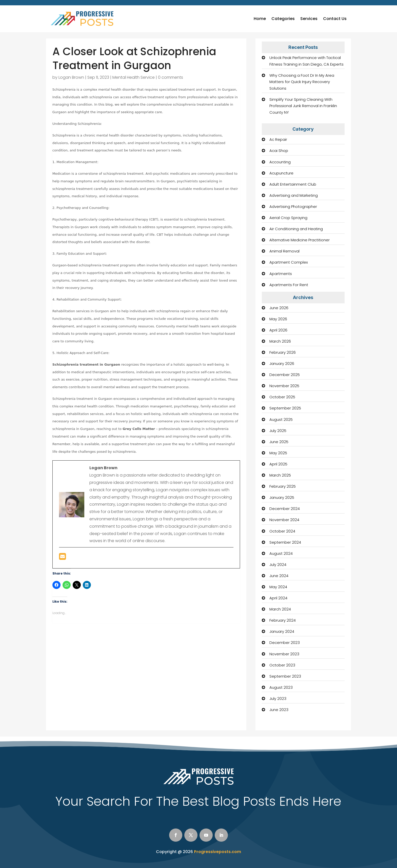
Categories (283, 19)
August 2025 (281, 419)
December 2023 (285, 643)
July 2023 (278, 698)
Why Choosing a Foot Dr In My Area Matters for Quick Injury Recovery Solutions (302, 82)
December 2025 (285, 375)
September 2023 (285, 676)
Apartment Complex (289, 262)
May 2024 (278, 587)
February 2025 (283, 486)
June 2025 (279, 442)
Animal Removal (284, 251)
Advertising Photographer (293, 206)
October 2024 (282, 531)
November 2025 (284, 386)
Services (309, 19)
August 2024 (281, 553)
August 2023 (281, 687)
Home (260, 19)
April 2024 (278, 598)
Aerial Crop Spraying (288, 218)
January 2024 (282, 631)
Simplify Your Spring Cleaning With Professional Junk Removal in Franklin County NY (303, 106)
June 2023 (279, 710)
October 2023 (282, 665)
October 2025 (282, 397)
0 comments (171, 77)
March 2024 (280, 609)
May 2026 (278, 319)
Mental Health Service (134, 77)
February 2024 (283, 620)
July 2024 (278, 565)
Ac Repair (278, 139)
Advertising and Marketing (294, 195)
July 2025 (278, 431)
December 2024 (285, 509)
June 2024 (279, 576)
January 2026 (282, 363)
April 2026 (278, 330)
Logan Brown (71, 77)
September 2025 (285, 408)
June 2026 (279, 308)
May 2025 (278, 453)
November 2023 (284, 654)
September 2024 (285, 542)
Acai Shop (279, 151)
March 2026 (280, 341)
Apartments (281, 274)
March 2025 (280, 475)
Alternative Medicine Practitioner (300, 240)
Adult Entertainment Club (293, 184)
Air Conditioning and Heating (296, 229)
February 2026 (283, 352)
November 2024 (284, 520)
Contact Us (335, 19)
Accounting (280, 162)
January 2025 (282, 497)
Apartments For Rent (289, 285)
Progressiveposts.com (217, 852)
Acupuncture (281, 173)
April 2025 (278, 464)
